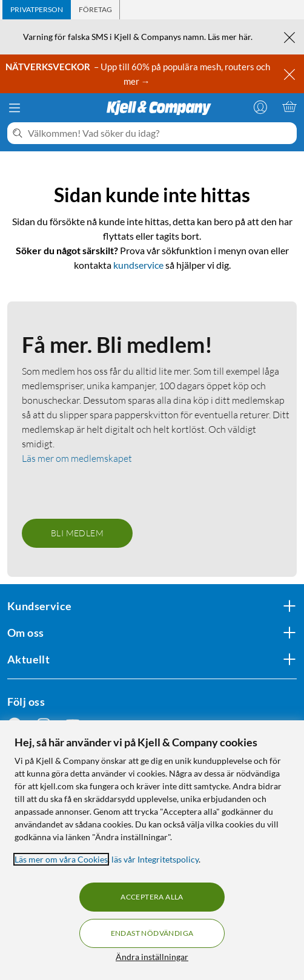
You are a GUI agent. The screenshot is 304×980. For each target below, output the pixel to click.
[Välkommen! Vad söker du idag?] (160, 133)
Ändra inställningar (152, 957)
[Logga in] (260, 107)
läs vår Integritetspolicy (155, 859)
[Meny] (15, 108)
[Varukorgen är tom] (289, 107)
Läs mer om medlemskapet (77, 458)
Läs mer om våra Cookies (61, 859)
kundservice (138, 265)
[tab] (37, 10)
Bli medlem (77, 533)
